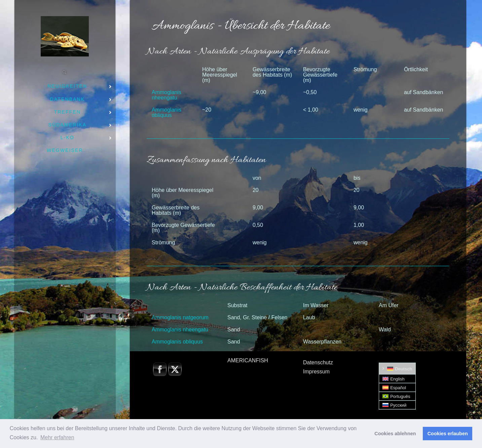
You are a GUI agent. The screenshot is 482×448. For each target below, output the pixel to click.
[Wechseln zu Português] (397, 396)
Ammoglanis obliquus (166, 112)
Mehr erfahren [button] (57, 437)
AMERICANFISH (248, 360)
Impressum (316, 372)
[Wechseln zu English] (397, 379)
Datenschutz (318, 362)
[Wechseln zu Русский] (397, 405)
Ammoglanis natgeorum (180, 317)
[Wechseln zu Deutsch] (397, 369)
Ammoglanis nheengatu (166, 95)
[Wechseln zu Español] (397, 388)
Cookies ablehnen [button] (395, 434)
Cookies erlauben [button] (448, 434)
